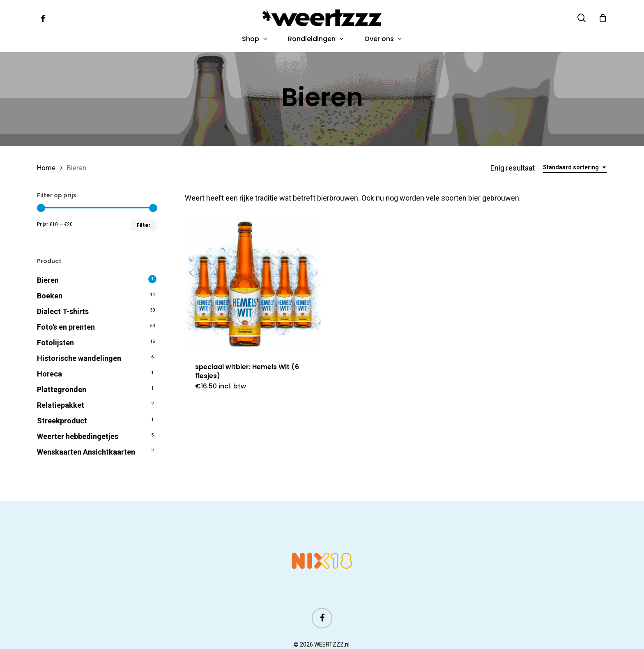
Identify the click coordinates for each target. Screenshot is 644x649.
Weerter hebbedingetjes (78, 436)
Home (46, 167)
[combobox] (575, 167)
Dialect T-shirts (63, 311)
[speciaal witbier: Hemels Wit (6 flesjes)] (253, 284)
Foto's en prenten (66, 327)
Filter (144, 225)
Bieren (48, 280)
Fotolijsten (55, 342)
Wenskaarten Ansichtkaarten (86, 452)
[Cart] (603, 18)
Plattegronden (62, 389)
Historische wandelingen (79, 358)
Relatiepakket (61, 405)
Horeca (49, 373)
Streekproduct (62, 420)
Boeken (50, 295)
